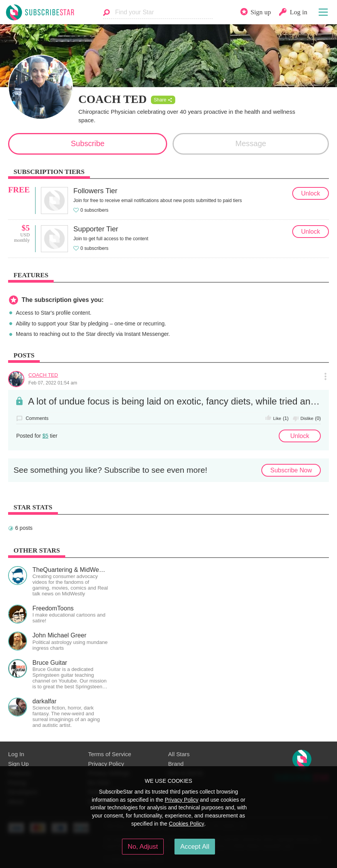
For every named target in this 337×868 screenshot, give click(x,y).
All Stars (179, 754)
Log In (16, 754)
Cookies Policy (186, 824)
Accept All (195, 846)
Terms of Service (109, 754)
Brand (176, 764)
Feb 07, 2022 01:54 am (53, 383)
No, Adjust (143, 846)
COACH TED (43, 375)
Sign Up (18, 764)
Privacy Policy (106, 764)
